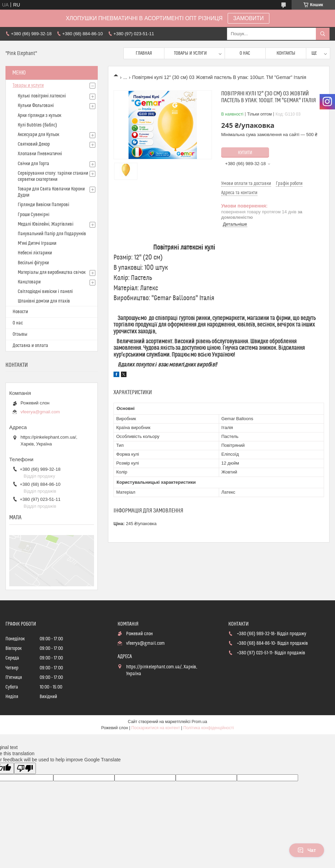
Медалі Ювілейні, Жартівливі (46, 224)
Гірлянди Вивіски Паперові (43, 205)
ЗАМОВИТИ (249, 18)
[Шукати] (323, 34)
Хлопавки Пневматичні (40, 154)
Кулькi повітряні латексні (42, 96)
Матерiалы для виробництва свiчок (52, 272)
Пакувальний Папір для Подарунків (52, 234)
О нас (245, 53)
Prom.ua (199, 722)
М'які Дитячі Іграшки (37, 243)
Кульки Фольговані (36, 106)
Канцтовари (29, 282)
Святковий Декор (34, 144)
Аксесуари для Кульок (38, 135)
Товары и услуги (190, 53)
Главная (144, 53)
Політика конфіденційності (209, 728)
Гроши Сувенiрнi (34, 215)
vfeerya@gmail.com (40, 412)
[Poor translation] (25, 768)
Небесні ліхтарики (35, 253)
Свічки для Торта (33, 164)
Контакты (286, 53)
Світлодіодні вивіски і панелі (45, 292)
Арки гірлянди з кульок (39, 116)
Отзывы (20, 334)
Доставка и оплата (30, 346)
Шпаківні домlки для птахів (44, 301)
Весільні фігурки (33, 263)
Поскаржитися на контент (156, 728)
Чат (307, 850)
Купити (245, 153)
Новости (20, 312)
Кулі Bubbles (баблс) (37, 125)
